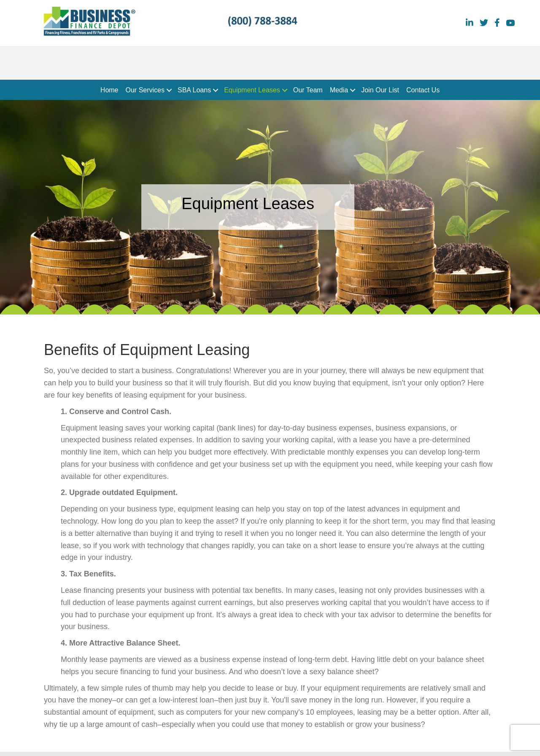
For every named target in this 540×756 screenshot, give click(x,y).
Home (109, 90)
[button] (169, 90)
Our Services (145, 90)
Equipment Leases (252, 90)
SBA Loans (194, 90)
